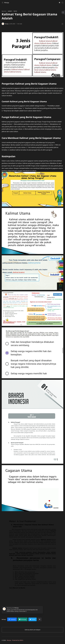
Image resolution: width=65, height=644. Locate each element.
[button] (60, 3)
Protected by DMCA (18, 640)
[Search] (62, 3)
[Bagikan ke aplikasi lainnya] (40, 619)
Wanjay (7, 3)
